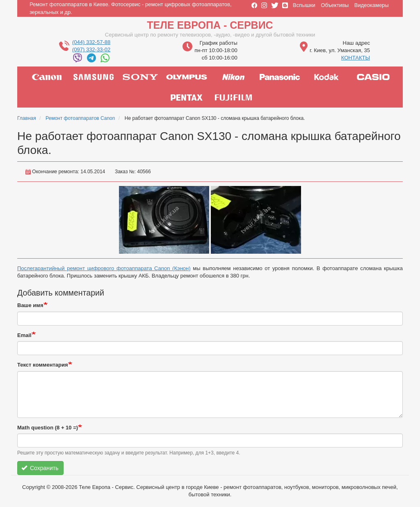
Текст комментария (43, 365)
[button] (164, 220)
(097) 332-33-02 (91, 49)
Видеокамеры (372, 5)
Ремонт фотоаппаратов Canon (80, 118)
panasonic (280, 77)
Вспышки (304, 5)
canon (47, 77)
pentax (187, 97)
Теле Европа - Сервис (210, 25)
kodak (326, 77)
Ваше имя (30, 305)
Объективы (335, 5)
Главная (27, 118)
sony (140, 77)
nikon (233, 77)
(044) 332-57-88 (91, 42)
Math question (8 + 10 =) (48, 428)
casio (373, 77)
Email (24, 335)
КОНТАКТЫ (356, 58)
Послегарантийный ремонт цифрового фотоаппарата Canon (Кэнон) (104, 268)
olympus (187, 77)
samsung (94, 77)
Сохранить (40, 468)
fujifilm (233, 97)
